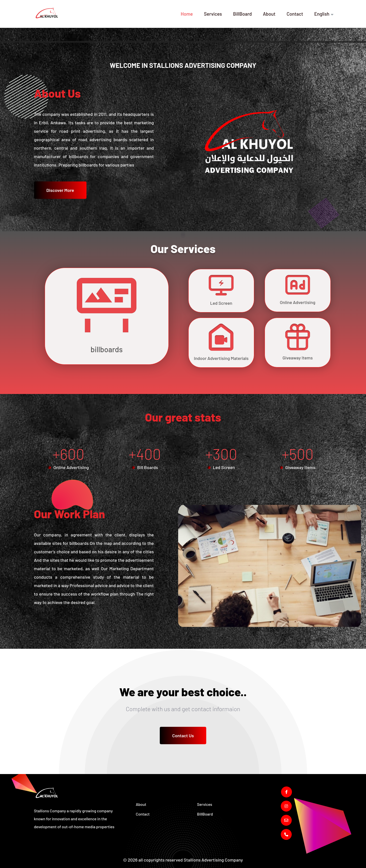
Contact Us (183, 736)
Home (187, 14)
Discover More (60, 190)
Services (213, 14)
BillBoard (242, 14)
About (269, 14)
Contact (295, 14)
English (322, 14)
